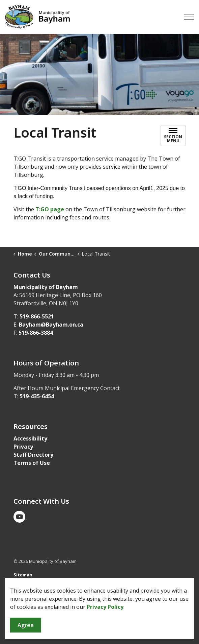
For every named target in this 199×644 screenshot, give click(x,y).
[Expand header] (189, 17)
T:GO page (50, 209)
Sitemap (23, 575)
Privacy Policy (105, 636)
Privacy (23, 447)
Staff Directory (33, 455)
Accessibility (30, 438)
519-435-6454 (37, 396)
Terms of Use (32, 463)
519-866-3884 (36, 333)
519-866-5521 (37, 316)
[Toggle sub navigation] (173, 136)
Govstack (46, 588)
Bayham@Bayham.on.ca (51, 325)
